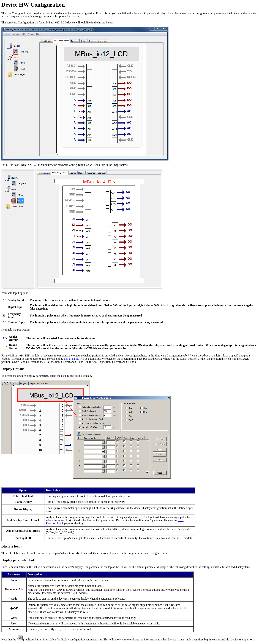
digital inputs (72, 359)
